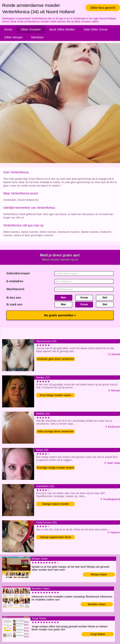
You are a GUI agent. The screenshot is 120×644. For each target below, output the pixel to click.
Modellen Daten (97, 604)
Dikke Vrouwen (31, 29)
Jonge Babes (98, 634)
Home (8, 29)
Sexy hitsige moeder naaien (55, 395)
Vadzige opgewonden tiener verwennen (55, 538)
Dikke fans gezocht (103, 8)
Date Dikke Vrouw (95, 29)
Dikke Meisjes (13, 37)
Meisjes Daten (99, 575)
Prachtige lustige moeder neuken (55, 468)
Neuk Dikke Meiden (62, 29)
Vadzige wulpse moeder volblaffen (55, 504)
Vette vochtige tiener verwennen (56, 431)
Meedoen (37, 37)
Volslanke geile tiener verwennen (55, 359)
